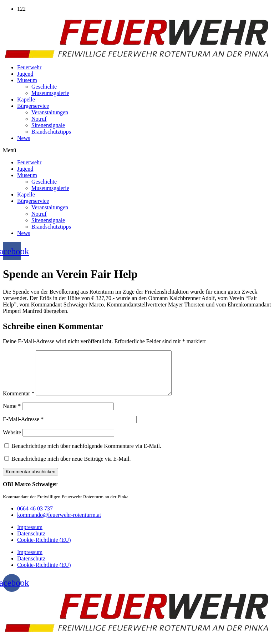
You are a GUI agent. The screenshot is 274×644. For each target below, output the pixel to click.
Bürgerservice (33, 106)
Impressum (30, 536)
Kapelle (26, 99)
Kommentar (19, 402)
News (24, 138)
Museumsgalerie (50, 93)
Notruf (39, 119)
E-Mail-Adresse (23, 428)
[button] (137, 150)
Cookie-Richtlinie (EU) (44, 548)
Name (12, 415)
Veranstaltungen (50, 112)
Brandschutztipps (51, 132)
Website (12, 441)
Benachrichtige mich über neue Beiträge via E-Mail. (71, 467)
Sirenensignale (48, 125)
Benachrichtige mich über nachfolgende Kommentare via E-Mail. (86, 455)
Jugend (25, 74)
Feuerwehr (29, 67)
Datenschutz (31, 542)
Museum (27, 80)
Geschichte (44, 87)
